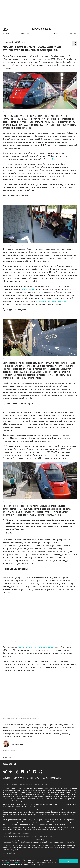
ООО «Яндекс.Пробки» (67, 842)
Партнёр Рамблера (9, 853)
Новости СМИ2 (8, 757)
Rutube (23, 772)
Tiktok (29, 772)
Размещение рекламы (51, 778)
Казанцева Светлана (19, 744)
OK (68, 861)
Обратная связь (21, 778)
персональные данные (11, 863)
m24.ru (8, 788)
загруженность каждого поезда (51, 301)
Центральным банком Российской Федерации (18, 842)
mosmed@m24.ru (44, 824)
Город (23, 42)
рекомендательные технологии (42, 837)
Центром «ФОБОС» (35, 840)
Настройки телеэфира (10, 785)
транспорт (6, 750)
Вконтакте (11, 772)
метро (13, 750)
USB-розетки (28, 289)
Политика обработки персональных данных (17, 833)
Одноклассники (17, 772)
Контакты (35, 778)
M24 (14, 764)
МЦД (18, 750)
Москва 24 (40, 29)
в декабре (51, 159)
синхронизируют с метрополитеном (36, 647)
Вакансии (7, 778)
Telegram (5, 772)
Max (35, 772)
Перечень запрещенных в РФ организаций (33, 785)
